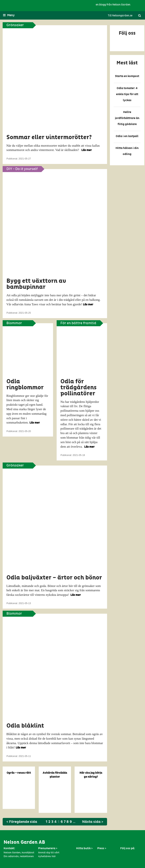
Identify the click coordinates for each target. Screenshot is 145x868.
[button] (127, 38)
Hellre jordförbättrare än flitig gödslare (127, 118)
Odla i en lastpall (127, 136)
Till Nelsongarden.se (120, 16)
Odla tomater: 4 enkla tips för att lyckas (127, 94)
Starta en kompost (127, 76)
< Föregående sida (22, 822)
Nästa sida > (93, 822)
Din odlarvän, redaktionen (19, 856)
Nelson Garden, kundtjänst (19, 853)
